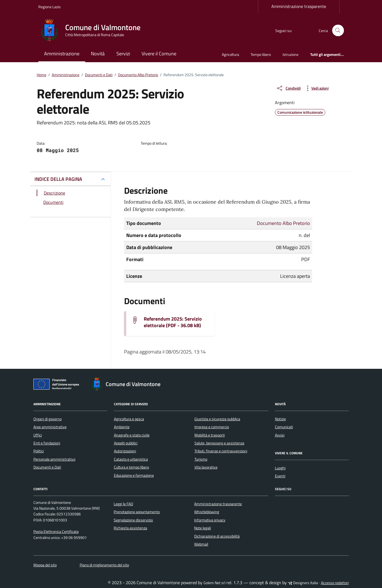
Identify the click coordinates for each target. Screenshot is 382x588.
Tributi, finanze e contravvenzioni (221, 451)
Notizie (280, 419)
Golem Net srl (214, 583)
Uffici (38, 435)
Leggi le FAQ (123, 504)
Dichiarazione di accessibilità (217, 536)
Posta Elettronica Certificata (56, 532)
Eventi (280, 476)
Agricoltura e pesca (129, 419)
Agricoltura (230, 54)
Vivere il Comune (159, 54)
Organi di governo (48, 419)
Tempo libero (261, 54)
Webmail (201, 544)
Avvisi (280, 435)
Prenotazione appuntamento (137, 512)
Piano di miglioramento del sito (104, 565)
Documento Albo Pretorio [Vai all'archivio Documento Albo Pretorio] (283, 223)
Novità (98, 54)
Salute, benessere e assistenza (219, 443)
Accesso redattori (335, 583)
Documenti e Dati (47, 467)
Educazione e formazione (134, 475)
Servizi (123, 54)
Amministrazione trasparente (299, 6)
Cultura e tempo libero (131, 467)
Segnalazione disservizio (133, 520)
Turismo (201, 459)
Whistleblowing (207, 512)
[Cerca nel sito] (338, 31)
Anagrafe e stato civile (132, 435)
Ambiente (122, 427)
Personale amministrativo (54, 459)
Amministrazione (62, 54)
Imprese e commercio (212, 427)
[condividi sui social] (288, 88)
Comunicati (284, 427)
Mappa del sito (45, 565)
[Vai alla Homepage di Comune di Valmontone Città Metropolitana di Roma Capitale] (93, 30)
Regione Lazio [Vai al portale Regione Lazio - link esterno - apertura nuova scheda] (49, 7)
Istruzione (291, 54)
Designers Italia (303, 583)
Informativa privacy (210, 520)
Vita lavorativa (206, 467)
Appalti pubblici (126, 443)
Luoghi (280, 468)
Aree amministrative (50, 427)
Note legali (203, 528)
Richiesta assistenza (130, 528)
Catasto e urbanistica (131, 459)
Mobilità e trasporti (210, 435)
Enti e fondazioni (47, 443)
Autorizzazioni (125, 451)
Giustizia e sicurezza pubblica (217, 419)
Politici (39, 451)
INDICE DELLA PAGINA (58, 179)
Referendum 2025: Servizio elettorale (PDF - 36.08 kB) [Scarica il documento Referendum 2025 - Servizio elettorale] (173, 322)
